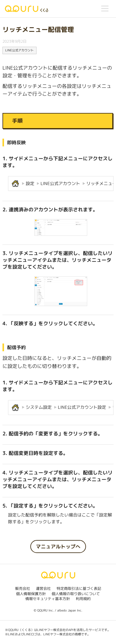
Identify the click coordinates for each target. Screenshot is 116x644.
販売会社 (23, 588)
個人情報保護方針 (31, 594)
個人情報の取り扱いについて (76, 594)
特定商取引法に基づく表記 (79, 588)
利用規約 (83, 599)
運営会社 (43, 588)
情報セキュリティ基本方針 (48, 599)
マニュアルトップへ (58, 547)
